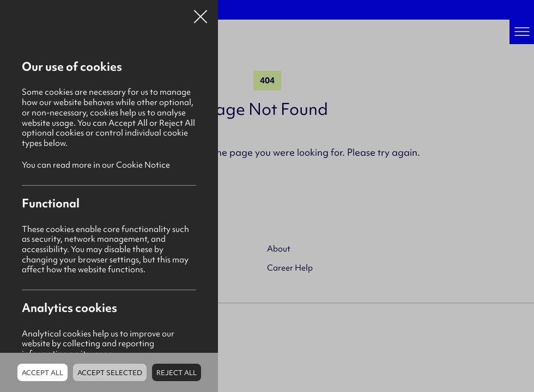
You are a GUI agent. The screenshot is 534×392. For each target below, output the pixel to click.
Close (201, 13)
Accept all (43, 373)
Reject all (177, 373)
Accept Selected (110, 373)
